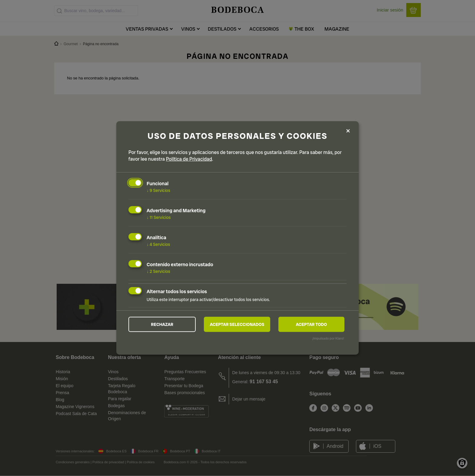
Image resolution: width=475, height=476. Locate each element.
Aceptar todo (311, 324)
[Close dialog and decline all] (348, 131)
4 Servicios (158, 244)
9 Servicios (158, 190)
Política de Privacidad (189, 159)
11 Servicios (159, 217)
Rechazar (162, 324)
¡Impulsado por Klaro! (328, 338)
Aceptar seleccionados (237, 324)
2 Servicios (158, 271)
